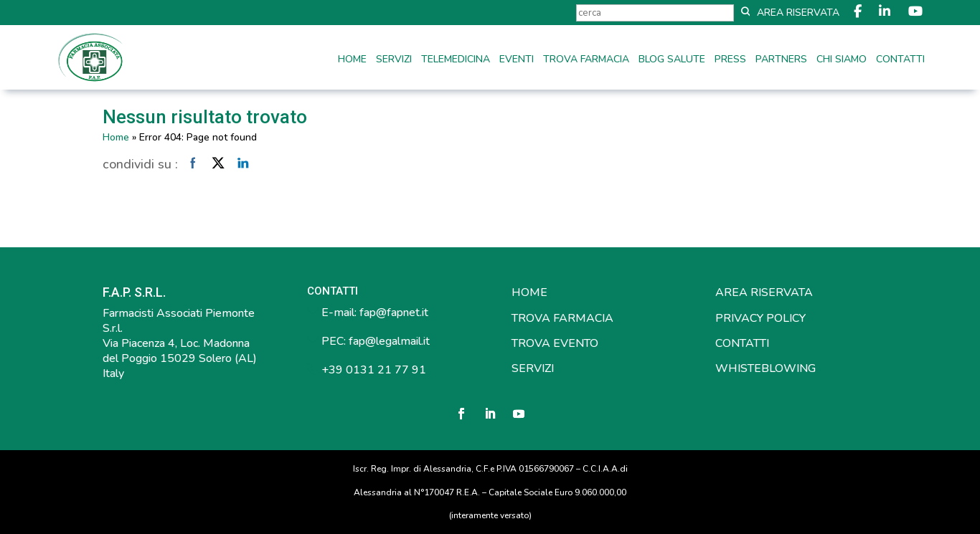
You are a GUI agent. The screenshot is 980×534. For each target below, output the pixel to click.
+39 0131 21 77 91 (372, 370)
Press (730, 60)
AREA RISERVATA (764, 292)
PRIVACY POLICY (760, 318)
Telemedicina (456, 60)
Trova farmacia (586, 60)
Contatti (900, 60)
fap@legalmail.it (389, 341)
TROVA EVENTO (555, 343)
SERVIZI (533, 368)
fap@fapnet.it (394, 313)
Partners (781, 60)
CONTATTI (742, 343)
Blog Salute (672, 60)
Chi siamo (842, 60)
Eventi (517, 60)
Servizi (394, 60)
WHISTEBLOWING (765, 368)
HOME (529, 292)
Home (352, 60)
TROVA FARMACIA (562, 318)
